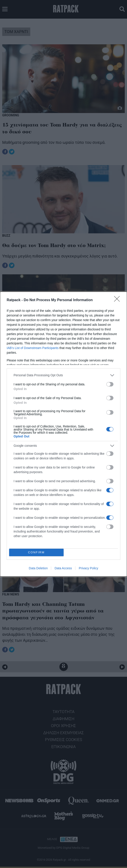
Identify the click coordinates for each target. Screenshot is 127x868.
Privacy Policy (88, 568)
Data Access (63, 568)
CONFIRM (36, 552)
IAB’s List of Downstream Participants (33, 348)
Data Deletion (38, 568)
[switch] (110, 384)
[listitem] (63, 375)
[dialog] (63, 434)
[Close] (118, 300)
